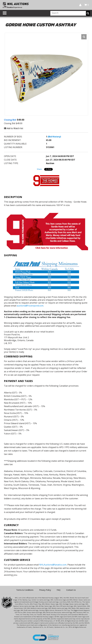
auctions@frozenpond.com (30, 306)
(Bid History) (54, 137)
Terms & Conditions (25, 590)
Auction (50, 163)
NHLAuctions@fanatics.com (53, 565)
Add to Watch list (14, 128)
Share (39, 169)
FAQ (59, 590)
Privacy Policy (45, 590)
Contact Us (71, 590)
